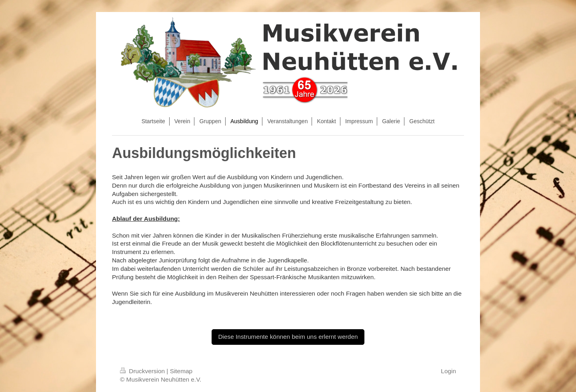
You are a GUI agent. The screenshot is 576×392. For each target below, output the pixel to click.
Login (448, 371)
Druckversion (143, 371)
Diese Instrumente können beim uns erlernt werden (288, 337)
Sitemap (181, 371)
